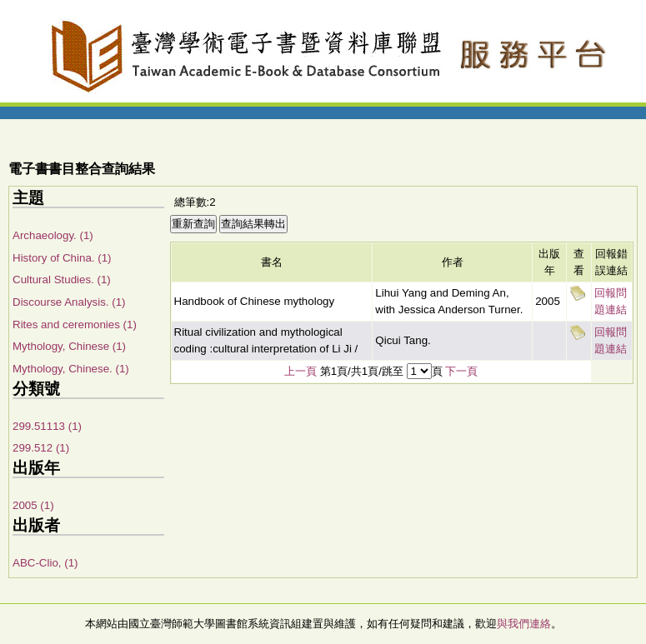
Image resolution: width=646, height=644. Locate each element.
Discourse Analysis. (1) (69, 302)
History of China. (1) (62, 258)
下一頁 (461, 371)
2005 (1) (33, 505)
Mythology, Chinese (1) (69, 346)
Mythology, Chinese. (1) (71, 369)
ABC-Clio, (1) (45, 563)
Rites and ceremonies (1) (75, 324)
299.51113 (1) (47, 426)
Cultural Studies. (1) (62, 280)
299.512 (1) (41, 448)
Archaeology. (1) (53, 235)
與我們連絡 (524, 624)
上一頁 (300, 371)
